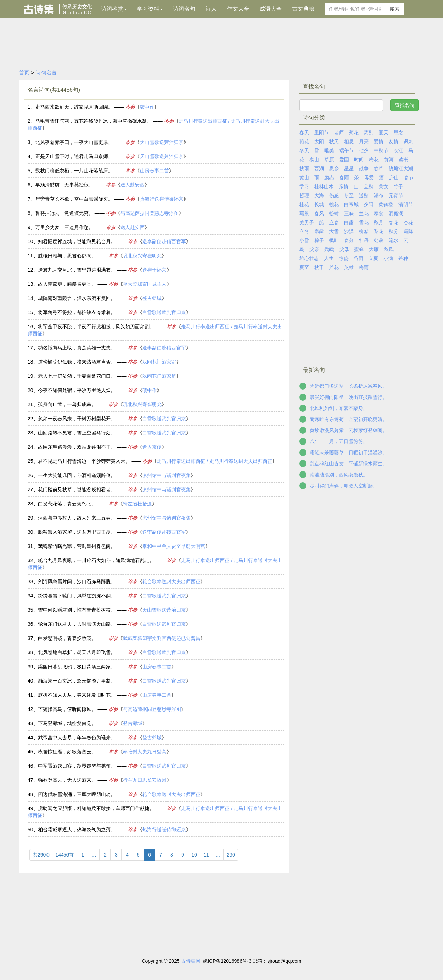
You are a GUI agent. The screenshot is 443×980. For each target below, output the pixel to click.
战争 (364, 168)
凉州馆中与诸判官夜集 (166, 475)
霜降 (408, 231)
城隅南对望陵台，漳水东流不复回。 (77, 298)
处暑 (379, 240)
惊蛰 (344, 258)
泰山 (314, 159)
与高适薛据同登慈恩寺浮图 (150, 213)
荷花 (304, 141)
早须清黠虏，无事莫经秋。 (64, 185)
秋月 (379, 222)
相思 (349, 141)
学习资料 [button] (150, 9)
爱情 (379, 141)
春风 (319, 213)
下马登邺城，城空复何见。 (67, 723)
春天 (304, 132)
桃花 (334, 204)
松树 (334, 213)
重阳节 (322, 132)
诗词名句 (184, 9)
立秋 (369, 186)
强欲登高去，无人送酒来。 (67, 780)
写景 (304, 213)
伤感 (334, 195)
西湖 (319, 168)
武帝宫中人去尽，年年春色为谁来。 (77, 738)
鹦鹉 (329, 249)
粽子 (319, 240)
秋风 (389, 249)
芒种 (403, 258)
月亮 (364, 141)
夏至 (304, 267)
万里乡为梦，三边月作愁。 (64, 227)
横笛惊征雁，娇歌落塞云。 (67, 752)
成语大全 (271, 9)
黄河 (389, 159)
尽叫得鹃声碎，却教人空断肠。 (344, 486)
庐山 (394, 177)
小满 (388, 258)
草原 (329, 159)
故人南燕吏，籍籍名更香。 (67, 284)
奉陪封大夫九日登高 (145, 752)
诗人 (211, 9)
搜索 (395, 9)
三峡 (349, 213)
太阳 (319, 141)
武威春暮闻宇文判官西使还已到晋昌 (162, 638)
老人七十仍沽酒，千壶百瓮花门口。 (77, 376)
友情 (394, 141)
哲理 (304, 195)
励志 (329, 177)
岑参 (130, 107)
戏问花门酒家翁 (159, 362)
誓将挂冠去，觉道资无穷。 (64, 213)
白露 (349, 222)
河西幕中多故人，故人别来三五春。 (77, 518)
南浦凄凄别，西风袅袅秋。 (339, 475)
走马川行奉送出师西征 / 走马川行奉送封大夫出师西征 (215, 461)
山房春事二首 (154, 171)
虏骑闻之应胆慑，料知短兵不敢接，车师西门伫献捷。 (96, 808)
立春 (334, 222)
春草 (379, 168)
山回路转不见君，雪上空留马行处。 (77, 433)
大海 (319, 195)
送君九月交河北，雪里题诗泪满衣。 (77, 270)
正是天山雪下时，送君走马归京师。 (74, 156)
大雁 (374, 249)
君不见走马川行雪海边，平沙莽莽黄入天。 (84, 461)
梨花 (379, 231)
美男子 (307, 222)
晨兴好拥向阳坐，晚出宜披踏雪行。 (349, 397)
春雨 (344, 177)
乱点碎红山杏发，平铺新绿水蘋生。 (349, 464)
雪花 (364, 222)
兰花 (364, 213)
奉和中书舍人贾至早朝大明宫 (174, 546)
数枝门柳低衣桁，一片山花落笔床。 (74, 171)
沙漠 (349, 231)
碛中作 (147, 107)
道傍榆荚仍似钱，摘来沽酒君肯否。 (77, 362)
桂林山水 (324, 186)
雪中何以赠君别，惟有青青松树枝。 (77, 610)
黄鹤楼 (386, 204)
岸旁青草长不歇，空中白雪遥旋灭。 (74, 199)
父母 (344, 249)
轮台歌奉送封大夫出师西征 (171, 581)
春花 (394, 222)
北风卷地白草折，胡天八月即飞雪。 (77, 652)
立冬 (304, 231)
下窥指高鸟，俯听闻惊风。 (67, 709)
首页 (24, 72)
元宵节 (396, 195)
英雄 (349, 267)
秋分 (394, 231)
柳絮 (364, 231)
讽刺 (408, 141)
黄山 (304, 177)
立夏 (373, 258)
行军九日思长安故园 (145, 780)
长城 (319, 204)
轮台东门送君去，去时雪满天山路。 (77, 624)
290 (231, 855)
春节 (409, 177)
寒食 (379, 213)
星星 (349, 168)
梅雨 (364, 267)
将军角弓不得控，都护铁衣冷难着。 (77, 312)
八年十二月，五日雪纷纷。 (339, 441)
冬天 (304, 150)
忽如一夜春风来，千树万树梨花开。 (77, 419)
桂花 (304, 204)
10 (194, 855)
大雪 (334, 231)
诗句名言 (46, 72)
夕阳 (369, 204)
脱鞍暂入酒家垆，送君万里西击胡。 (77, 532)
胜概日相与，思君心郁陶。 (67, 256)
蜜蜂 (359, 249)
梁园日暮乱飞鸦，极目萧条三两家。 (77, 667)
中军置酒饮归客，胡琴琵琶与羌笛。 (77, 766)
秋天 (334, 141)
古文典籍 (303, 9)
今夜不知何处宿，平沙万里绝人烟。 (77, 390)
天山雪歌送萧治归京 (162, 142)
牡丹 (364, 240)
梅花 (374, 159)
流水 (394, 240)
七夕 (364, 150)
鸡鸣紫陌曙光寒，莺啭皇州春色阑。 (77, 546)
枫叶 (334, 240)
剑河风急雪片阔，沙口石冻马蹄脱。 (77, 581)
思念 (398, 132)
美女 (383, 186)
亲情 (344, 186)
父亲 (314, 249)
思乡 (334, 168)
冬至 (349, 195)
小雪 (304, 240)
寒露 (319, 231)
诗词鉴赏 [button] (114, 9)
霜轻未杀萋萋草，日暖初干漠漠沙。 (349, 452)
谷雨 (359, 258)
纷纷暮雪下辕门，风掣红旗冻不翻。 (77, 596)
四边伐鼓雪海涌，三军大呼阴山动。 (77, 794)
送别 (364, 195)
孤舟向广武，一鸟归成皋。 (67, 404)
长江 (398, 150)
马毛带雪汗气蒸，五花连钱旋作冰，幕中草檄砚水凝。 (93, 121)
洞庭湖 (396, 213)
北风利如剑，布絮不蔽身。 (339, 408)
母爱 (369, 177)
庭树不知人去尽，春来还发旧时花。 (77, 695)
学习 (304, 186)
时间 (359, 159)
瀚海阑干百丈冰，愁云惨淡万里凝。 (77, 681)
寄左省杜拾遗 (137, 504)
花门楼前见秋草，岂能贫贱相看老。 (77, 489)
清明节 (406, 204)
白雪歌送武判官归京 (164, 312)
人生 (329, 258)
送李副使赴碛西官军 (164, 241)
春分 (349, 240)
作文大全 (238, 9)
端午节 (346, 150)
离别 (369, 132)
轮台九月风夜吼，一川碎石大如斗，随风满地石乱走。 (96, 560)
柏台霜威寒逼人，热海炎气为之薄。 (77, 830)
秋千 (319, 267)
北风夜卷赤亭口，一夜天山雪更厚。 (74, 142)
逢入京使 (152, 447)
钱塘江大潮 (401, 168)
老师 (339, 132)
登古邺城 (152, 298)
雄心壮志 (309, 258)
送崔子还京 (154, 270)
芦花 (334, 267)
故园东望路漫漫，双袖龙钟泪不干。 (77, 447)
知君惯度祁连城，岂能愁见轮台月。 (77, 241)
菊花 (354, 132)
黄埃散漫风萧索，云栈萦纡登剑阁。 (349, 430)
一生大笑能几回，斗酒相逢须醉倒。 (77, 475)
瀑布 (379, 195)
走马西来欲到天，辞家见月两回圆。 (74, 107)
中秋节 (381, 150)
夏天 (383, 132)
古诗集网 (191, 961)
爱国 (344, 159)
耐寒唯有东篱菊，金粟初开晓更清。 (349, 419)
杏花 (408, 222)
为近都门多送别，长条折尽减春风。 (349, 386)
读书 (404, 159)
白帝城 (351, 204)
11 (206, 855)
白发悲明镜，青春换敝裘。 (67, 638)
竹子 (398, 186)
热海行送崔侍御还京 (162, 199)
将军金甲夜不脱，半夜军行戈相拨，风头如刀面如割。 (96, 327)
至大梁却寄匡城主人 (145, 284)
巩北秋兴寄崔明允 (142, 256)
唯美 (329, 150)
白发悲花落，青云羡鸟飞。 (67, 504)
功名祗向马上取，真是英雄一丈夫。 (77, 348)
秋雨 (304, 168)
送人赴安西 (133, 185)
